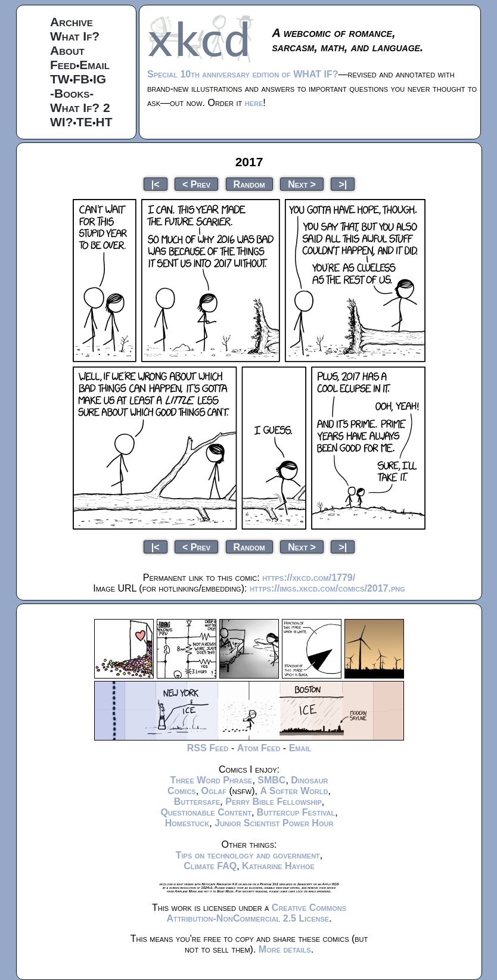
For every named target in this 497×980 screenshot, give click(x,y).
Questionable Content (206, 812)
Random (249, 184)
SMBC (271, 780)
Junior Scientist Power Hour (274, 823)
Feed (63, 65)
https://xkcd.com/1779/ (309, 578)
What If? (75, 36)
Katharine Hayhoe (278, 866)
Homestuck (187, 823)
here (254, 103)
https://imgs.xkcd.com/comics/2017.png (327, 588)
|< (156, 184)
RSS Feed (208, 748)
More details (285, 949)
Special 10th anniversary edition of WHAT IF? (243, 74)
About (67, 50)
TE (84, 122)
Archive (72, 22)
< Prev (196, 184)
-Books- (72, 93)
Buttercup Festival (296, 812)
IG (100, 79)
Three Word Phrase (211, 780)
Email (94, 65)
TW (60, 79)
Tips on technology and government (248, 855)
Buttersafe (197, 802)
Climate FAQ (210, 866)
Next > (302, 184)
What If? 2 (80, 108)
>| (343, 184)
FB (81, 79)
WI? (61, 122)
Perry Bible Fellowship (274, 802)
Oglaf (214, 791)
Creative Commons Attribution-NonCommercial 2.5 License (256, 913)
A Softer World (294, 791)
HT (104, 122)
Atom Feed (259, 748)
